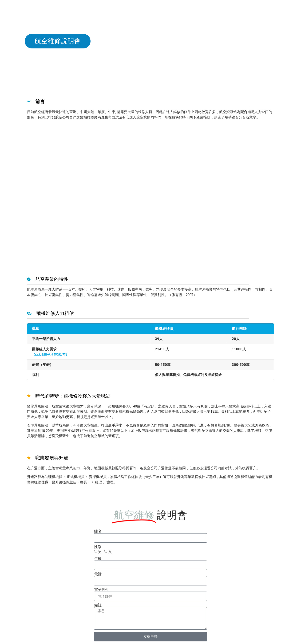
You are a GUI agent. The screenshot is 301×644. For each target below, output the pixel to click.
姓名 (98, 531)
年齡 (98, 559)
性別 (98, 547)
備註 (98, 605)
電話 (98, 574)
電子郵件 (102, 590)
